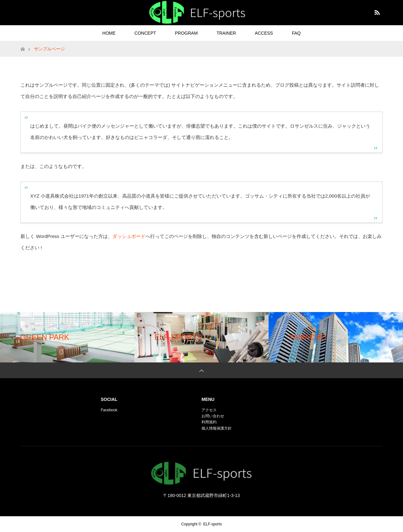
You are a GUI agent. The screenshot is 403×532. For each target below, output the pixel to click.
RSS (376, 11)
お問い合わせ (213, 416)
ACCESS (264, 33)
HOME (109, 33)
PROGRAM (186, 33)
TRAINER (226, 33)
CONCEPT (145, 33)
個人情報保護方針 (217, 428)
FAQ (296, 33)
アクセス (209, 410)
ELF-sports (213, 524)
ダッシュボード (129, 236)
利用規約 (209, 422)
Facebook (109, 410)
